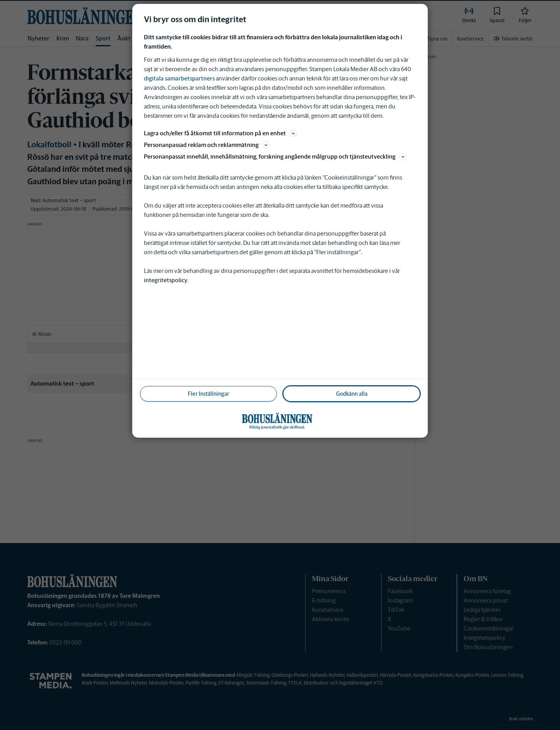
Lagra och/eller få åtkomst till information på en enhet (220, 133)
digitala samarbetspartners (179, 78)
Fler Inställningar (208, 394)
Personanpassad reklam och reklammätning (207, 145)
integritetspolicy (166, 280)
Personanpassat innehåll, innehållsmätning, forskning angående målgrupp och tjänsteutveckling (275, 156)
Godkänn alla (352, 394)
